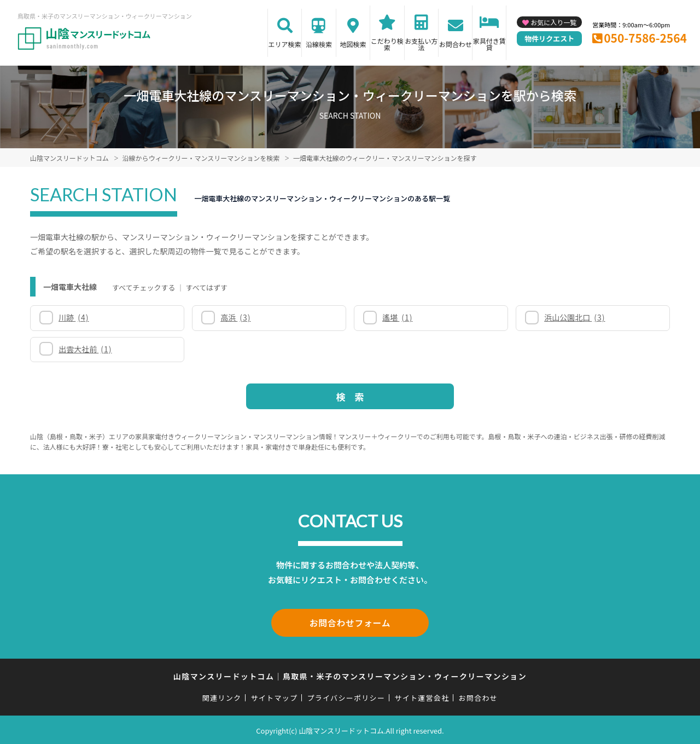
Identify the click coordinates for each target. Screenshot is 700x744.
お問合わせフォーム (350, 622)
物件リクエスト (549, 39)
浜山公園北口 (574, 317)
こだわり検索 (387, 44)
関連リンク (222, 696)
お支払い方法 (421, 44)
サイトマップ (275, 696)
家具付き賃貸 (489, 44)
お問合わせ (456, 44)
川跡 (74, 317)
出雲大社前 (85, 349)
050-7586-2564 (645, 38)
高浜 (235, 317)
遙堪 (397, 317)
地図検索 (353, 44)
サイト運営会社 (422, 696)
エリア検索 (285, 44)
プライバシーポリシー (346, 696)
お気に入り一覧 (553, 22)
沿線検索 (319, 44)
